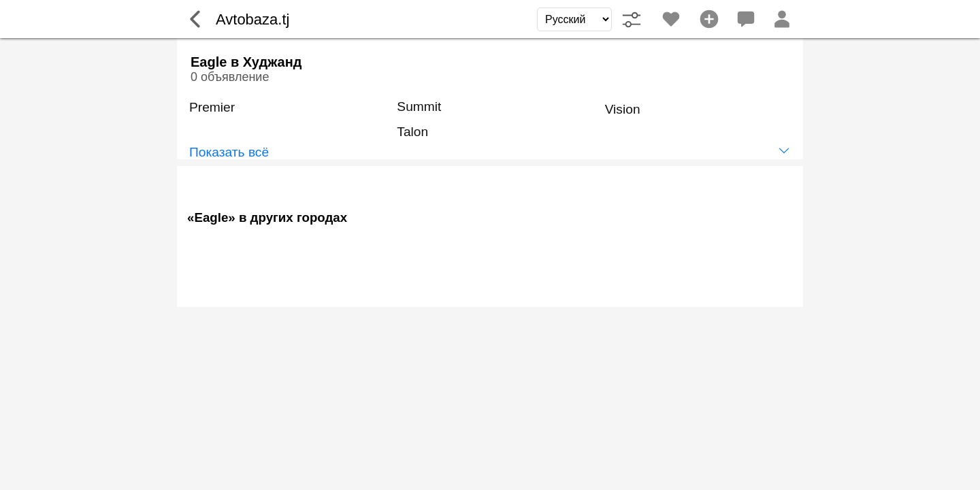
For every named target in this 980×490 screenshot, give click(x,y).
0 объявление (230, 77)
